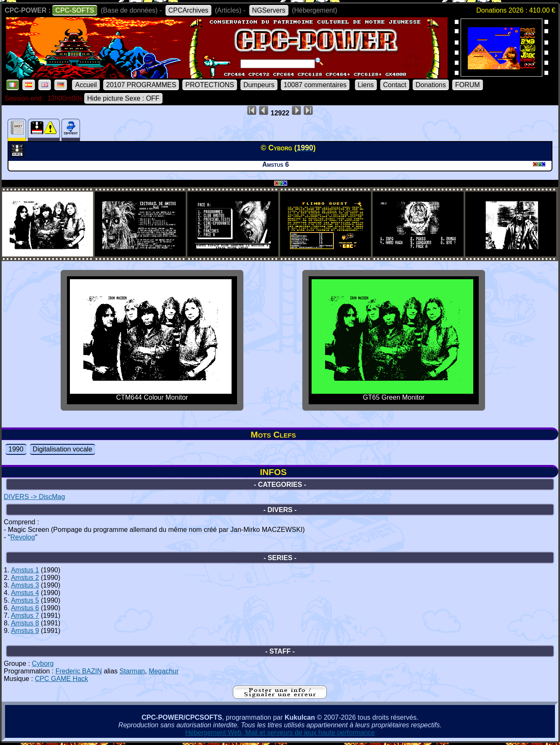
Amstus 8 (25, 623)
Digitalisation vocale (63, 449)
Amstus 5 (25, 600)
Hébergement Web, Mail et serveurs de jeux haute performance (280, 733)
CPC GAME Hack (61, 679)
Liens (366, 85)
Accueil (86, 85)
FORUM (468, 85)
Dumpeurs (259, 85)
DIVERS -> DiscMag (34, 497)
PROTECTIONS (210, 85)
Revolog (23, 537)
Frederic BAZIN (79, 671)
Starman (132, 671)
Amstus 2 (25, 578)
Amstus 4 (25, 593)
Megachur (164, 671)
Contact (395, 85)
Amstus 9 (25, 631)
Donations (431, 85)
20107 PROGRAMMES (141, 85)
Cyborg (43, 664)
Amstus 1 (25, 570)
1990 (16, 449)
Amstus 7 (25, 615)
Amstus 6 (25, 608)
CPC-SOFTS (75, 10)
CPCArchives (188, 10)
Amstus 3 (25, 585)
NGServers (269, 10)
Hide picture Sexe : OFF (123, 98)
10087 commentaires (315, 85)
